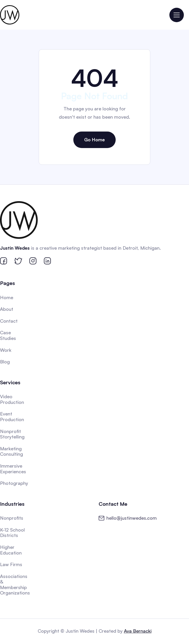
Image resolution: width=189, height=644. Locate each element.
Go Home (94, 140)
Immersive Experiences (14, 468)
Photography (15, 483)
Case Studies (9, 336)
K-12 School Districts (13, 532)
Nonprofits (12, 517)
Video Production (13, 399)
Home (7, 298)
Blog (5, 362)
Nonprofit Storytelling (13, 434)
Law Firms (12, 564)
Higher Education (11, 549)
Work (6, 350)
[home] (10, 15)
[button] (177, 15)
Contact (9, 321)
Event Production (13, 416)
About (7, 309)
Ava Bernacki (137, 631)
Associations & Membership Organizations (15, 584)
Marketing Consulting (12, 451)
